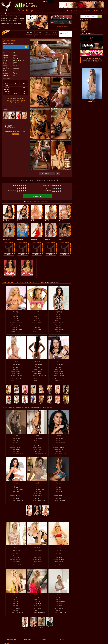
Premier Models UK (18, 106)
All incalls (47, 282)
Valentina (9, 403)
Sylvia (9, 393)
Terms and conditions (12, 640)
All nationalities (54, 282)
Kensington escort (11, 128)
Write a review (37, 196)
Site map (62, 640)
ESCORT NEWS (64, 13)
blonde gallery (10, 125)
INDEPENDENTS (49, 13)
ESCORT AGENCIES (38, 13)
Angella (58, 393)
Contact (44, 640)
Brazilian (15, 65)
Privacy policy (27, 640)
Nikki (33, 403)
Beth (17, 403)
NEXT (47, 33)
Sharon (66, 393)
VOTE (55, 33)
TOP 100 (57, 13)
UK (51, 1)
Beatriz (41, 403)
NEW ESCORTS (27, 13)
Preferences (93, 20)
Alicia (25, 403)
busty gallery (10, 126)
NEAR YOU (30, 33)
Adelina (33, 393)
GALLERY (19, 13)
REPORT (39, 33)
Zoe (58, 403)
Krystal (50, 403)
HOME (14, 13)
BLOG (71, 13)
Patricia (50, 393)
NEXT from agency (50, 174)
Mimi (17, 393)
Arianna (25, 393)
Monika (66, 403)
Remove (83, 31)
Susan (41, 393)
